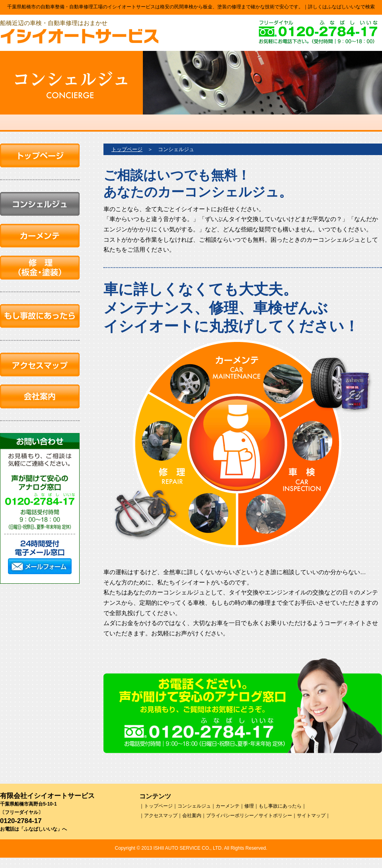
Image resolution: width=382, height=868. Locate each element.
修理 (249, 806)
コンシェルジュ (194, 806)
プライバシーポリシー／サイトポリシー (249, 816)
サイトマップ (311, 816)
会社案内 (192, 816)
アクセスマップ (161, 816)
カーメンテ (228, 806)
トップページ (127, 149)
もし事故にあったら (280, 806)
